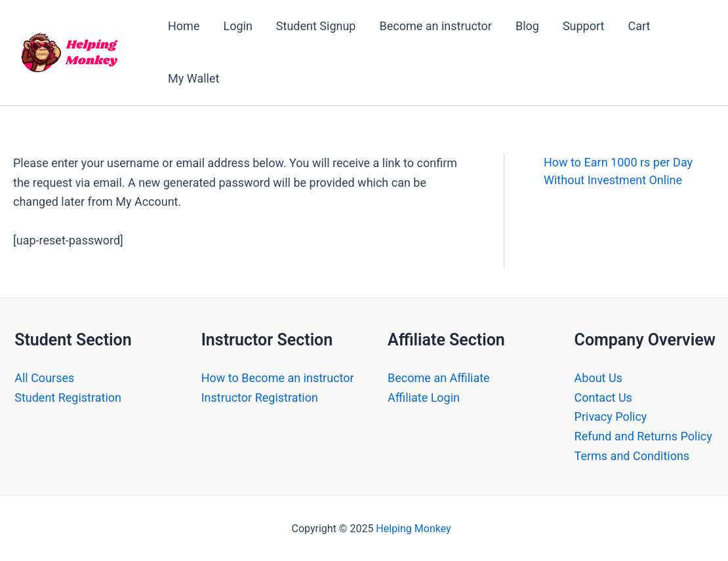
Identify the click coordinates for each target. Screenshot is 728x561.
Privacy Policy (611, 416)
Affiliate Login (424, 397)
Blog (527, 26)
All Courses (44, 378)
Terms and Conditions (632, 456)
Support (584, 26)
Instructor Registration (260, 397)
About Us (598, 378)
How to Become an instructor (278, 378)
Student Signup (316, 26)
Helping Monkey (413, 529)
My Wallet (193, 78)
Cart (639, 26)
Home (184, 26)
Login (237, 26)
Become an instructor (435, 26)
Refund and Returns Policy (643, 436)
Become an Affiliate (439, 378)
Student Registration (68, 397)
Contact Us (603, 397)
